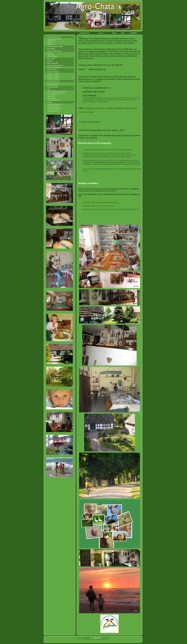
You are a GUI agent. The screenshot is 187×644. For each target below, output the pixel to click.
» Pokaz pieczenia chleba (55, 46)
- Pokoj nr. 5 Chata (53, 79)
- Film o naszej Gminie (54, 100)
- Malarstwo (51, 44)
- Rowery (50, 53)
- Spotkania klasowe (53, 106)
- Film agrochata (52, 95)
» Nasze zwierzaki (52, 63)
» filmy (49, 89)
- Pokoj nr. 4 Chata (53, 77)
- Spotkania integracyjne (55, 104)
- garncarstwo (51, 41)
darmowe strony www (96, 639)
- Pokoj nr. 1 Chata (53, 74)
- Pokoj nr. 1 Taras (53, 83)
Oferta (114, 33)
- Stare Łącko (51, 97)
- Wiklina (50, 43)
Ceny (123, 33)
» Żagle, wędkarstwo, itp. (55, 65)
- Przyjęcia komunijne (54, 109)
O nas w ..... (102, 33)
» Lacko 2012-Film (52, 87)
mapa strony (97, 638)
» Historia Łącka (52, 69)
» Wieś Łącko (51, 59)
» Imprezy (50, 102)
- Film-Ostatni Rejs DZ (54, 67)
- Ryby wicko (51, 55)
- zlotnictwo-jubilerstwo (54, 39)
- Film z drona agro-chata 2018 (57, 91)
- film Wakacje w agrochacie (56, 93)
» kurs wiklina (51, 49)
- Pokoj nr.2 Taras (52, 85)
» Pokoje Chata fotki (53, 72)
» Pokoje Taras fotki (53, 81)
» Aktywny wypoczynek (54, 51)
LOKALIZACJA (85, 33)
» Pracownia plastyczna (54, 37)
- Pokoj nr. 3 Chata (53, 76)
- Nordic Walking (52, 57)
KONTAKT (134, 33)
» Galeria (49, 61)
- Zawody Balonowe (53, 111)
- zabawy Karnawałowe (54, 108)
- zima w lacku (51, 98)
